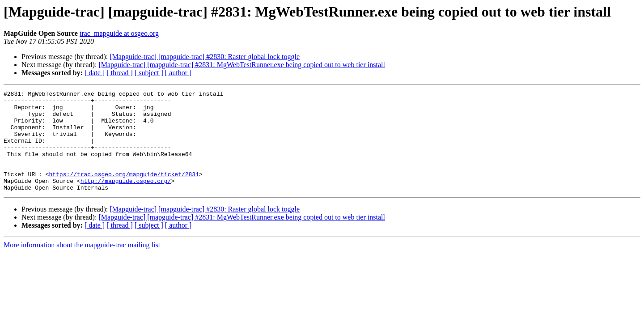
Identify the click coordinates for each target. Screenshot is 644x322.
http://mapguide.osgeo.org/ (126, 199)
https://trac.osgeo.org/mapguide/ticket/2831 (124, 191)
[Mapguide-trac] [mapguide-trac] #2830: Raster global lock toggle (205, 57)
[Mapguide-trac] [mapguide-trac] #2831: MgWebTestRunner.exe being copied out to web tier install (242, 65)
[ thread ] (120, 73)
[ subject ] (149, 73)
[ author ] (178, 73)
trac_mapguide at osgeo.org (119, 33)
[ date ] (95, 73)
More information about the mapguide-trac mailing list (82, 265)
